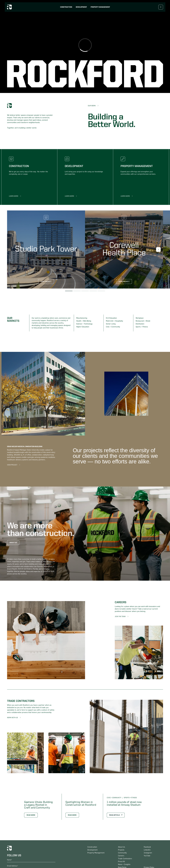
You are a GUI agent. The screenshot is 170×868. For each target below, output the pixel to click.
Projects (121, 850)
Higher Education (83, 327)
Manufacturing (82, 318)
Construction (66, 7)
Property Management (100, 7)
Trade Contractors (125, 859)
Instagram (148, 853)
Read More (31, 815)
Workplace (140, 318)
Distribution (140, 324)
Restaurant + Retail (143, 321)
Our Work (92, 106)
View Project (46, 282)
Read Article (115, 815)
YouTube (147, 856)
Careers (121, 856)
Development (81, 7)
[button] (158, 249)
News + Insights (124, 864)
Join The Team (120, 617)
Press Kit (121, 862)
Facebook (147, 847)
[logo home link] (9, 7)
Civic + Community (113, 327)
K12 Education (111, 318)
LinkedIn (147, 850)
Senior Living (111, 324)
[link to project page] (46, 249)
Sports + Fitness (142, 327)
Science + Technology (84, 324)
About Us (13, 543)
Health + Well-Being (84, 321)
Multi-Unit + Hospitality (114, 321)
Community (122, 853)
